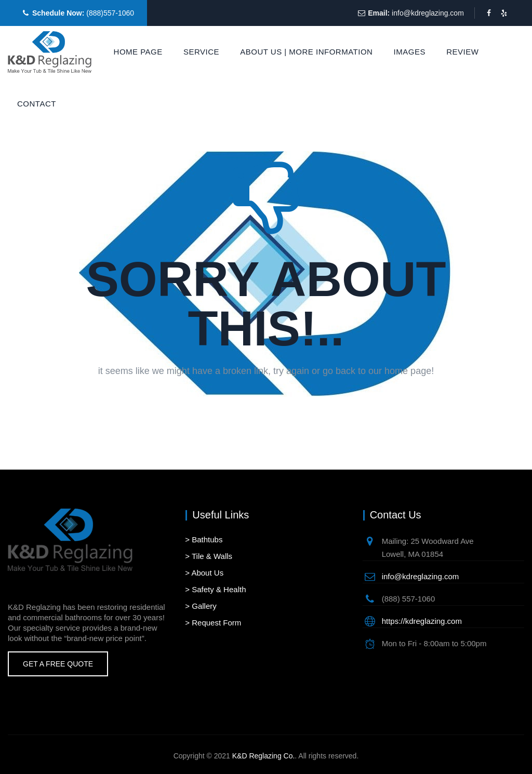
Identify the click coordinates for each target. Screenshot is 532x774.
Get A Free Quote (58, 664)
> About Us (204, 573)
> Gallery (201, 606)
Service (201, 52)
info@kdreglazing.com (428, 13)
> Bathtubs (204, 539)
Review (462, 52)
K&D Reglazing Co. (264, 756)
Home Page (138, 52)
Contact (37, 104)
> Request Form (213, 623)
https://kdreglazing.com (422, 621)
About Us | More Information (306, 52)
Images (410, 52)
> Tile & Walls (209, 556)
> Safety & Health (215, 589)
